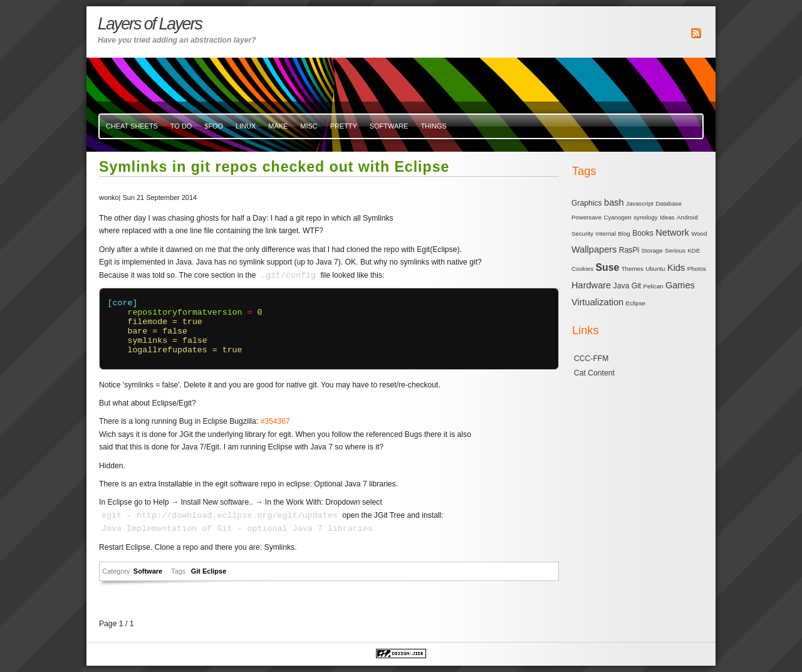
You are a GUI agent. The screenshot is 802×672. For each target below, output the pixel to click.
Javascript (640, 203)
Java (622, 286)
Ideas (667, 217)
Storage (652, 250)
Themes (633, 269)
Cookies (582, 269)
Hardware (591, 285)
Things (433, 126)
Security (582, 234)
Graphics (587, 203)
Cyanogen (617, 217)
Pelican (654, 286)
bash (614, 202)
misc (309, 126)
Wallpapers (594, 249)
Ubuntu (655, 269)
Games (680, 285)
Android (687, 217)
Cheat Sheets (132, 126)
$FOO (214, 126)
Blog (624, 234)
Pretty (344, 126)
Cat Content (594, 373)
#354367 (275, 421)
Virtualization (597, 302)
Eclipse (214, 571)
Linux (246, 126)
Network (672, 233)
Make (278, 126)
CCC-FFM (591, 359)
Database (669, 203)
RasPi (629, 250)
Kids (676, 268)
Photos (697, 269)
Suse (608, 267)
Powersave (586, 217)
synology (645, 217)
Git (197, 571)
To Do (181, 126)
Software (389, 126)
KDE (694, 250)
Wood (699, 234)
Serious (675, 250)
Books (643, 233)
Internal (606, 234)
